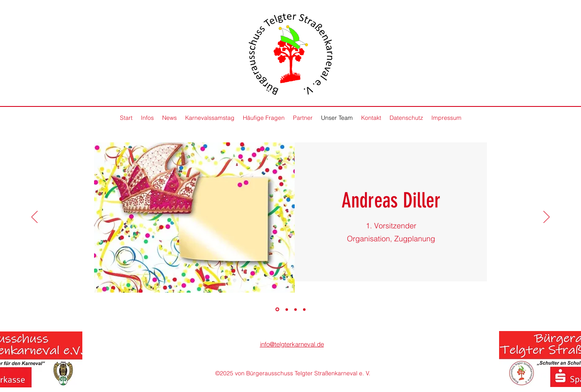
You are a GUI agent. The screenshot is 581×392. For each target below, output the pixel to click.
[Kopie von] (304, 309)
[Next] (547, 217)
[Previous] (34, 217)
